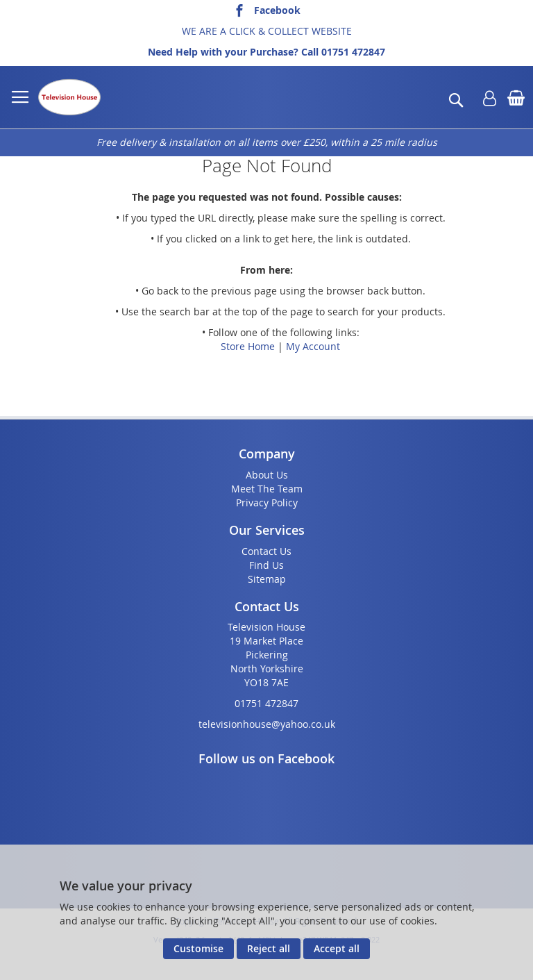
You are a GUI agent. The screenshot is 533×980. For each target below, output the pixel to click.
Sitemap (267, 579)
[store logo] (69, 97)
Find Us (266, 565)
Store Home (248, 346)
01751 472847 (353, 52)
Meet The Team (267, 489)
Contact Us (266, 551)
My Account (313, 346)
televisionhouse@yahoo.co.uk (267, 724)
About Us (267, 475)
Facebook (277, 10)
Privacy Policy (267, 503)
